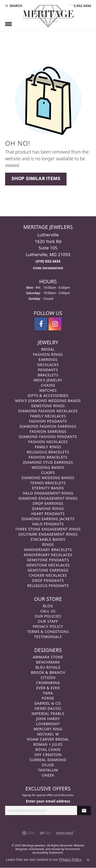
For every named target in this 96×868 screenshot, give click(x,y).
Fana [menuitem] (48, 693)
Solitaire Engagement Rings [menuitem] (48, 534)
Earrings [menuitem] (48, 360)
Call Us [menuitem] (48, 611)
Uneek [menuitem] (48, 775)
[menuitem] (28, 833)
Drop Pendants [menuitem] (48, 580)
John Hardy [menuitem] (48, 719)
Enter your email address (48, 801)
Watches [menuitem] (48, 390)
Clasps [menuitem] (48, 473)
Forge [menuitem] (48, 698)
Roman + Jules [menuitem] (48, 744)
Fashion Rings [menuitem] (48, 354)
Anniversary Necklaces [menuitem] (48, 555)
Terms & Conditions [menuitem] (48, 632)
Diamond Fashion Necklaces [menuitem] (48, 411)
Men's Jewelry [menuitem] (48, 380)
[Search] (14, 6)
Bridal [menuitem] (48, 349)
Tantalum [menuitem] (48, 770)
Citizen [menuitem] (48, 678)
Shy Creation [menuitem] (48, 755)
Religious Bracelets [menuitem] (48, 452)
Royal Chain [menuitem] (48, 749)
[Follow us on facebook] (41, 324)
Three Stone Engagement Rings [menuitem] (48, 529)
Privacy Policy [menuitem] (48, 626)
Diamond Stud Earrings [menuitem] (48, 462)
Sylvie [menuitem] (48, 765)
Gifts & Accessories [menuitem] (48, 395)
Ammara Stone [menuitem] (48, 657)
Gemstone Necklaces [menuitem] (48, 565)
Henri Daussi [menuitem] (48, 708)
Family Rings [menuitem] (48, 447)
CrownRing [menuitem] (48, 683)
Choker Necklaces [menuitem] (48, 575)
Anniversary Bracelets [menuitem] (48, 550)
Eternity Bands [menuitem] (48, 488)
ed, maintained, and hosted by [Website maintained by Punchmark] (45, 849)
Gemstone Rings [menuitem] (48, 406)
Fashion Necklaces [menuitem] (48, 442)
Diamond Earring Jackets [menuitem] (48, 519)
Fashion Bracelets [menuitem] (48, 457)
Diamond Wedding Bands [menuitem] (48, 478)
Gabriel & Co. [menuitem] (48, 703)
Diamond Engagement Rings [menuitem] (48, 498)
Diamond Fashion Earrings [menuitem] (48, 426)
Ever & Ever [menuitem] (48, 688)
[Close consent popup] (88, 860)
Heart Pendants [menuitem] (48, 514)
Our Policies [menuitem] (48, 616)
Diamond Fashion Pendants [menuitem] (48, 437)
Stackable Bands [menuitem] (48, 539)
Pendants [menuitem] (48, 370)
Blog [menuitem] (48, 606)
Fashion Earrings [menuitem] (48, 431)
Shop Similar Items (36, 179)
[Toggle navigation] (8, 24)
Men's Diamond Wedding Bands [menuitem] (48, 401)
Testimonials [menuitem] (48, 637)
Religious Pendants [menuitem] (48, 586)
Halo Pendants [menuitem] (48, 524)
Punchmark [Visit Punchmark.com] (73, 849)
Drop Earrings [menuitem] (48, 503)
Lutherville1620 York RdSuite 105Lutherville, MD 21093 (48, 251)
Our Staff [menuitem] (48, 621)
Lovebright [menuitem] (48, 724)
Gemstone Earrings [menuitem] (48, 570)
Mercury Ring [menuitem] (48, 729)
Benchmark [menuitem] (48, 662)
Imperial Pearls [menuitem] (48, 713)
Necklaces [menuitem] (48, 365)
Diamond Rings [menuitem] (48, 508)
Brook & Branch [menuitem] (48, 672)
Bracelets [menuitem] (48, 375)
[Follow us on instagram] (55, 324)
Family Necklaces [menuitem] (48, 416)
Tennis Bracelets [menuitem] (48, 483)
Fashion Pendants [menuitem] (48, 421)
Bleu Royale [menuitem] (48, 667)
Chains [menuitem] (48, 385)
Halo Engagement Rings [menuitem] (48, 493)
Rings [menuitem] (48, 544)
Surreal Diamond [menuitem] (48, 760)
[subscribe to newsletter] (84, 811)
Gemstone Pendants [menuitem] (48, 560)
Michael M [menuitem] (48, 734)
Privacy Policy (70, 860)
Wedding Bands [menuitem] (48, 467)
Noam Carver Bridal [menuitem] (48, 739)
